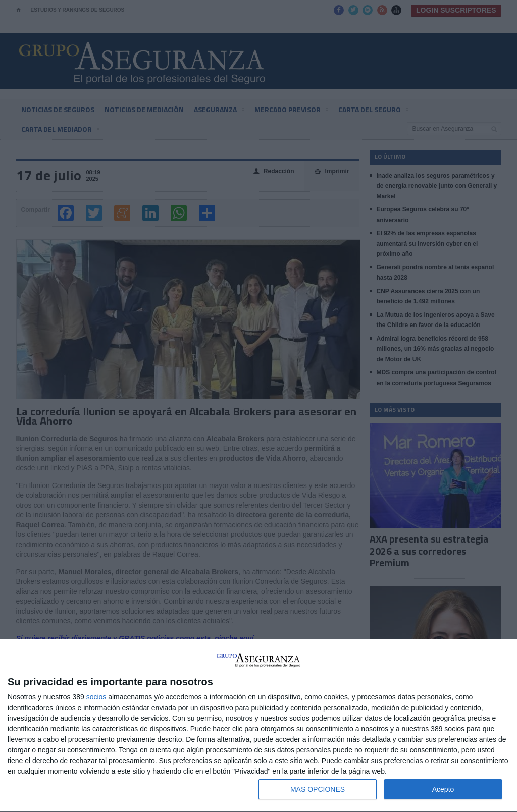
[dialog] (258, 726)
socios (96, 697)
